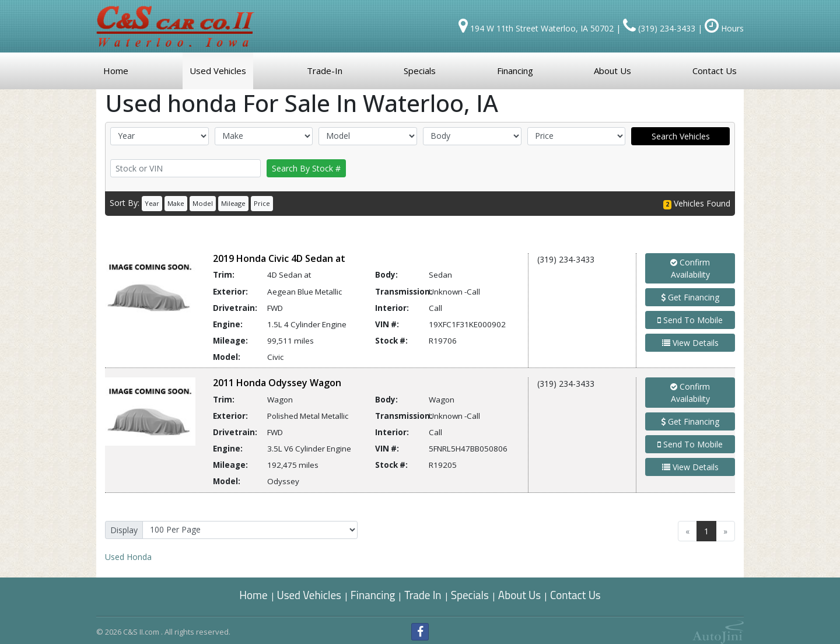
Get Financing (690, 297)
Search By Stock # (306, 168)
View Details (690, 343)
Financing (373, 595)
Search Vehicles (681, 136)
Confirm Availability (690, 268)
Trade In (424, 595)
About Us (519, 595)
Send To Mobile (690, 320)
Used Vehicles (309, 595)
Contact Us (575, 595)
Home (253, 595)
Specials (470, 595)
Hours (724, 28)
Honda (128, 557)
